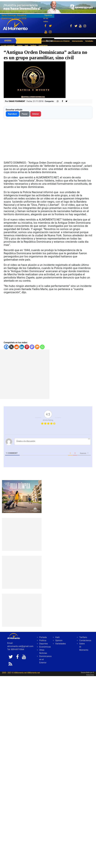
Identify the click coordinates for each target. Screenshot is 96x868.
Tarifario (33, 45)
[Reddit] (17, 347)
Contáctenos (43, 45)
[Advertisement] (25, 374)
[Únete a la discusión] (52, 442)
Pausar (25, 114)
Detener (36, 114)
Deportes (44, 644)
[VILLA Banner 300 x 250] (22, 496)
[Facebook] (6, 347)
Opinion (20, 45)
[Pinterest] (27, 347)
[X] (11, 347)
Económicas (45, 647)
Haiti (26, 45)
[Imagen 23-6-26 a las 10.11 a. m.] (48, 7)
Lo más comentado (8, 45)
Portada (43, 637)
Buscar (49, 41)
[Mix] (37, 347)
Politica (43, 640)
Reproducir (12, 114)
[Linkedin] (22, 347)
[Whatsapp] (42, 347)
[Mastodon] (32, 347)
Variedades (61, 644)
